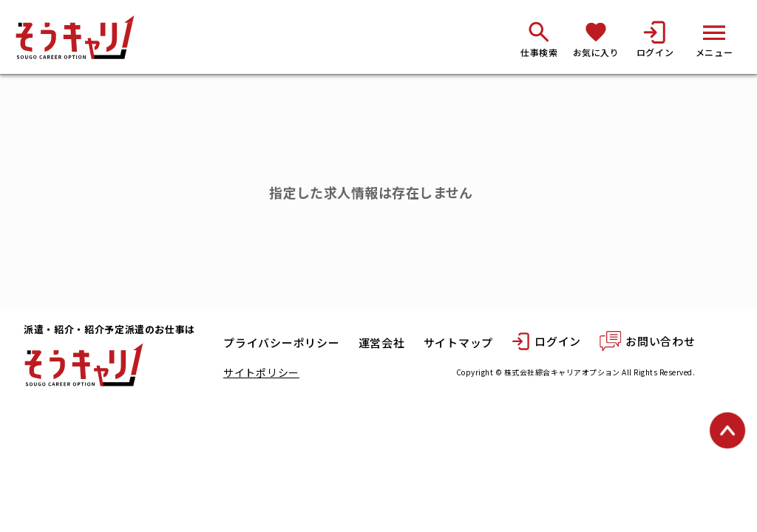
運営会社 (382, 343)
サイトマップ (459, 343)
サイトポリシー (261, 372)
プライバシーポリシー (282, 343)
